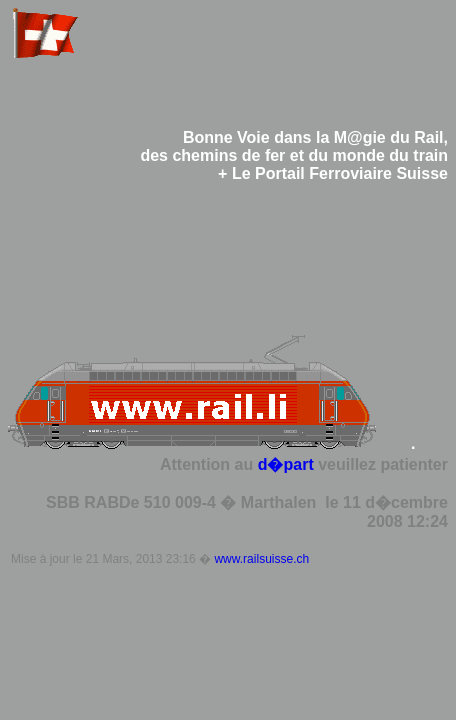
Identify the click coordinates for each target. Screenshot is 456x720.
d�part (286, 464)
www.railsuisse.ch (261, 559)
